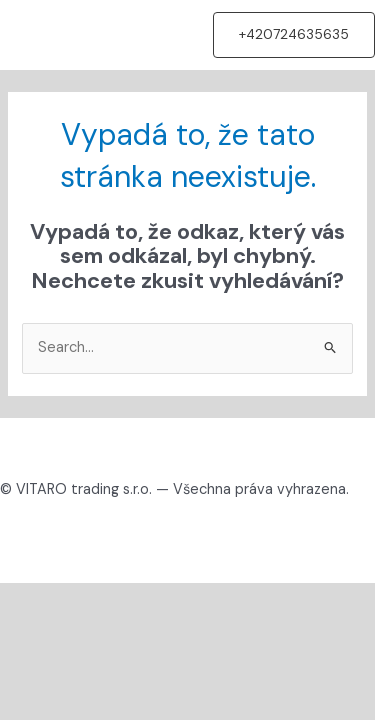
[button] (294, 35)
